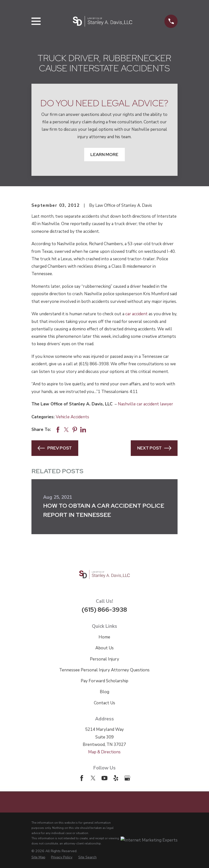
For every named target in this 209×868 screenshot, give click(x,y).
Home (104, 637)
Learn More (104, 155)
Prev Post (55, 448)
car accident (136, 314)
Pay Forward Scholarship (104, 681)
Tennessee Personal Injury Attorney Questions (104, 670)
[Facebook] (82, 778)
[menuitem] (38, 857)
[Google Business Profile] (127, 778)
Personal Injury (104, 659)
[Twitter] (93, 778)
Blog (104, 692)
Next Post (154, 448)
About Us (104, 648)
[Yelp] (116, 778)
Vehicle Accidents (72, 417)
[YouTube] (104, 778)
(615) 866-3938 (104, 609)
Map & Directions (104, 752)
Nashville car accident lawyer (145, 404)
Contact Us (104, 703)
